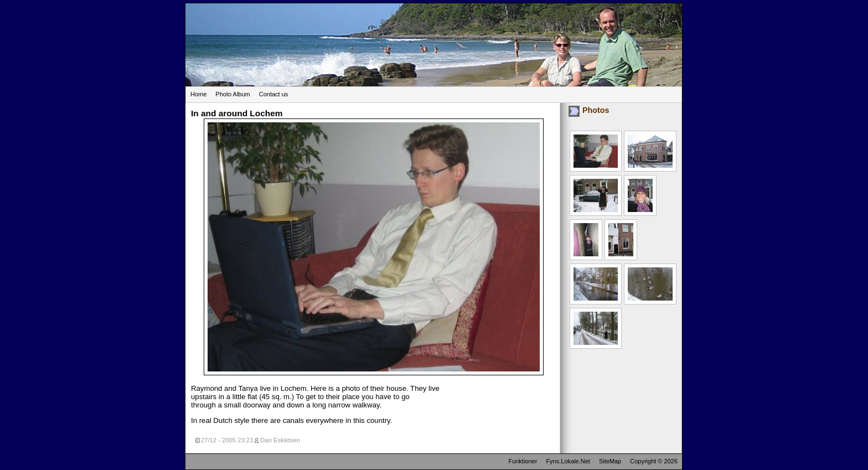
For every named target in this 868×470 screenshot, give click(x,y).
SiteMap (610, 461)
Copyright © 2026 (654, 461)
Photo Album (232, 94)
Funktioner (523, 461)
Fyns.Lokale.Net (568, 461)
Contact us (274, 94)
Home (198, 94)
